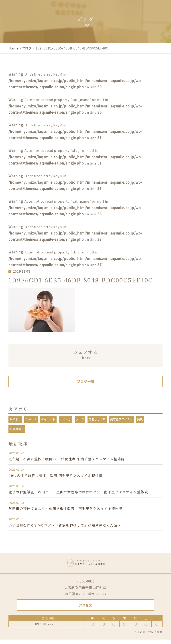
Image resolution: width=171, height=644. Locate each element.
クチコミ (31, 419)
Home (13, 48)
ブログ (27, 48)
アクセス (85, 605)
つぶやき (66, 419)
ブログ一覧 (86, 382)
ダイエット (48, 419)
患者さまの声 (97, 419)
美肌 (140, 419)
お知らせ (15, 419)
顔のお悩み (17, 429)
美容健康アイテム (121, 419)
